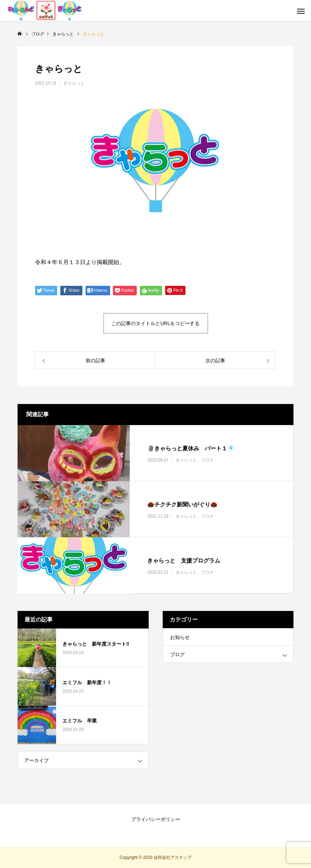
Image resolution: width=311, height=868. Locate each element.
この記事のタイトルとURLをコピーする (155, 323)
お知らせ (180, 637)
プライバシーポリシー (156, 819)
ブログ (207, 460)
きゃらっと (74, 83)
